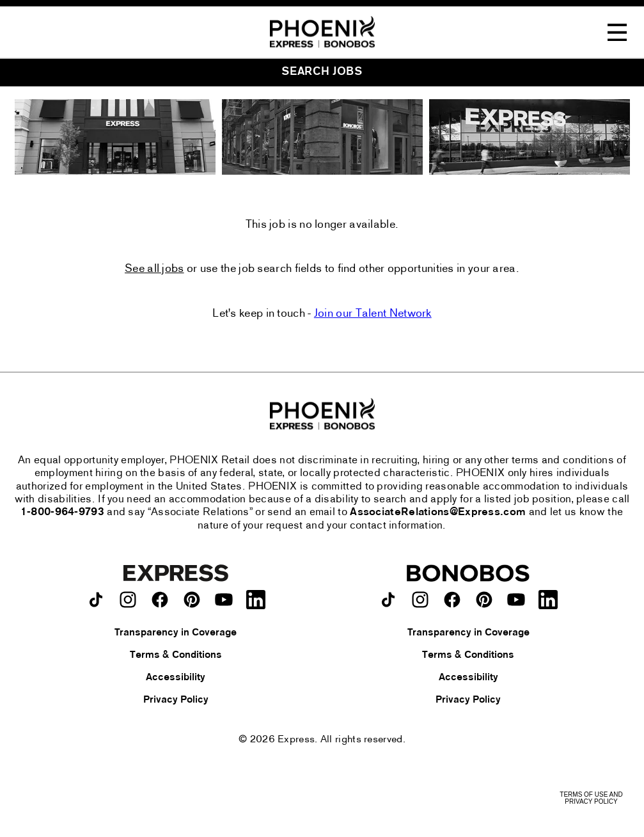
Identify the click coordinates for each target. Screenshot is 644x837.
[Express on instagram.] (128, 600)
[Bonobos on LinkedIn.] (548, 600)
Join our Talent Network (373, 314)
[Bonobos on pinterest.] (484, 600)
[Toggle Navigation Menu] (617, 33)
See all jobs (154, 269)
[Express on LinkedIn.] (256, 600)
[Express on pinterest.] (192, 600)
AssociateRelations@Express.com (438, 513)
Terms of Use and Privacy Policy (591, 798)
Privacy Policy (176, 700)
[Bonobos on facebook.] (452, 600)
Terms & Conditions (176, 655)
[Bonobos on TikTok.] (388, 600)
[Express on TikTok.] (96, 600)
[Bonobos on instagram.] (420, 600)
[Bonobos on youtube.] (516, 600)
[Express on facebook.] (160, 600)
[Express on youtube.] (224, 600)
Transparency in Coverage (176, 633)
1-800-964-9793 (63, 513)
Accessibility (176, 678)
